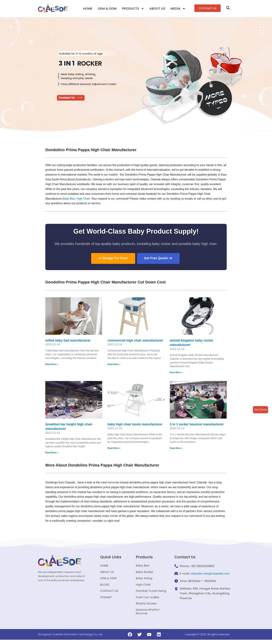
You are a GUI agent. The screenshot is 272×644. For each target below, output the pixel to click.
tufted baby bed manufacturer (68, 341)
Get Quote (260, 410)
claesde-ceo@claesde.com (210, 574)
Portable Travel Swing (151, 594)
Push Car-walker (148, 600)
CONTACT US (109, 594)
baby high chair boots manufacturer (135, 424)
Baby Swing (144, 580)
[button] (208, 8)
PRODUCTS (133, 9)
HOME (88, 8)
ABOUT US (157, 8)
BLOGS (105, 587)
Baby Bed (69, 199)
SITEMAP (106, 600)
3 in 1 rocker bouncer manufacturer (197, 424)
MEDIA (178, 9)
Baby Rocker (145, 573)
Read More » (52, 365)
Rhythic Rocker (146, 607)
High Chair (83, 199)
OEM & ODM (107, 8)
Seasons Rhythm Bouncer (148, 616)
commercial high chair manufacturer (135, 341)
